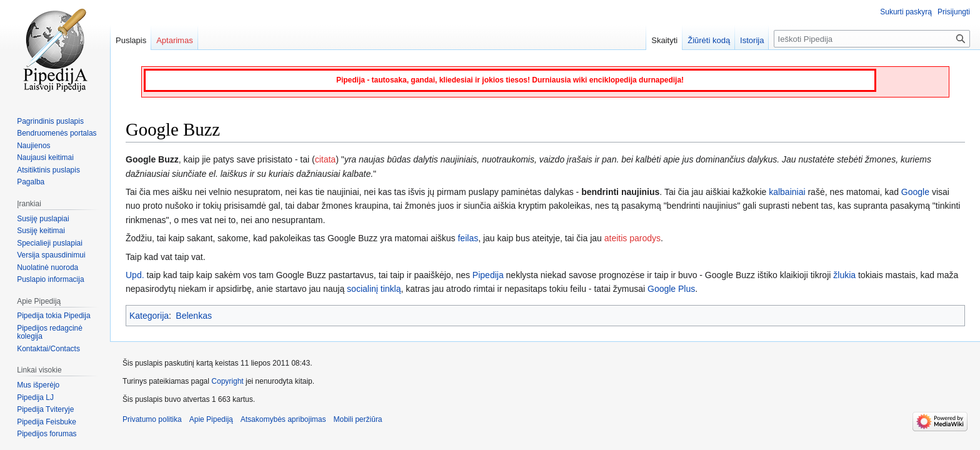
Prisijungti (954, 12)
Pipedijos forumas (47, 434)
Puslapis (131, 40)
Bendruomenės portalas (57, 133)
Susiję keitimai (41, 231)
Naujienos (33, 146)
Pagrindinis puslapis (50, 121)
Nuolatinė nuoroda (47, 267)
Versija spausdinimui (51, 255)
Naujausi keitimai (45, 157)
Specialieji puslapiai (50, 243)
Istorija (752, 40)
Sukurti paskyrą (906, 12)
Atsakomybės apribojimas (283, 419)
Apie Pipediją (211, 419)
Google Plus (671, 289)
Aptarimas (175, 40)
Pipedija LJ (35, 397)
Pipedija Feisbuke (47, 422)
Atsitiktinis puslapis (48, 170)
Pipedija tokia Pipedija (53, 316)
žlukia (844, 275)
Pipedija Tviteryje (45, 409)
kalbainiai (787, 192)
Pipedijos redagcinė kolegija (50, 332)
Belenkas (194, 316)
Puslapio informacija (50, 279)
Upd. (135, 275)
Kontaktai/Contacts (48, 349)
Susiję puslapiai (43, 219)
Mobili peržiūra (358, 419)
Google (915, 192)
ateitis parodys (632, 238)
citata (325, 159)
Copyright (227, 381)
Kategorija (149, 316)
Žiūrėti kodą (709, 40)
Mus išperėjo (38, 385)
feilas (468, 238)
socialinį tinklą (374, 289)
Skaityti (664, 40)
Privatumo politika (152, 419)
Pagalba (31, 182)
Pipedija (488, 275)
